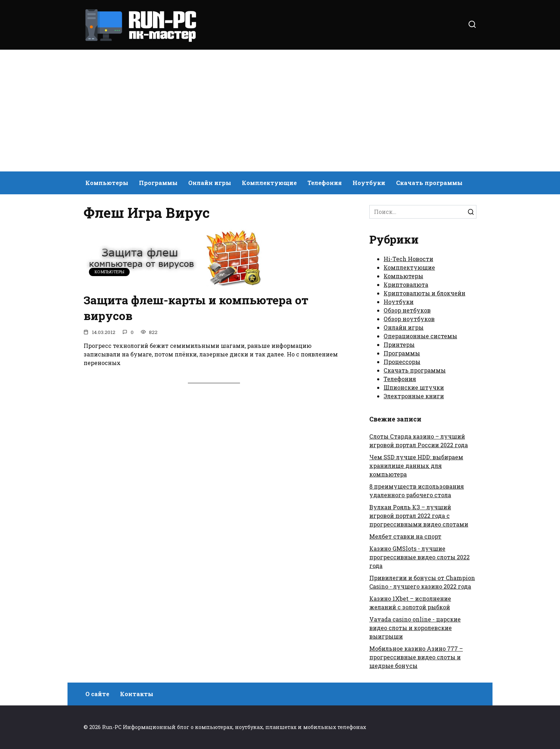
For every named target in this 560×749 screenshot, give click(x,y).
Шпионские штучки (414, 387)
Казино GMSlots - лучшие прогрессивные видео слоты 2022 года (419, 557)
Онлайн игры (210, 183)
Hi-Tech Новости (408, 259)
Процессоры (402, 362)
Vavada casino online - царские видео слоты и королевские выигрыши (415, 628)
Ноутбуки (369, 183)
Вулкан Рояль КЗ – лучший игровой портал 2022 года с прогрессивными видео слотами (419, 516)
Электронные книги (414, 396)
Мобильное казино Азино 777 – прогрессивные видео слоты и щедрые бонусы (416, 657)
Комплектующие (269, 183)
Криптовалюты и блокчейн (424, 293)
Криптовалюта (406, 284)
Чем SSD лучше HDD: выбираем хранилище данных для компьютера (416, 466)
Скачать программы (429, 183)
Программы (158, 183)
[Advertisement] (280, 111)
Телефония (325, 183)
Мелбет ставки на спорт (405, 536)
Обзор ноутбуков (409, 319)
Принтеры (399, 344)
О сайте (97, 694)
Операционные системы (420, 336)
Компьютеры (107, 183)
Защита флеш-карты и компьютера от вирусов (196, 308)
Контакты (137, 694)
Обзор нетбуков (407, 310)
